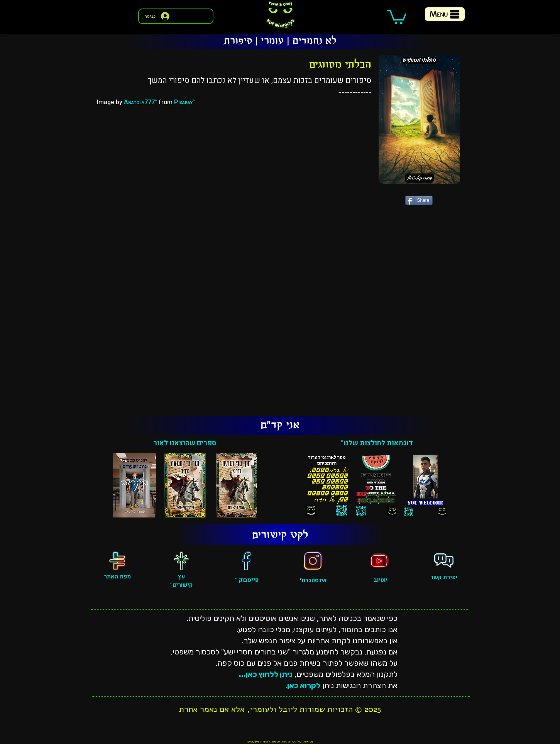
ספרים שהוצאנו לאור (185, 443)
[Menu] (445, 14)
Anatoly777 (139, 102)
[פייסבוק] (247, 561)
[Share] (419, 200)
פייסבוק (248, 580)
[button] (397, 16)
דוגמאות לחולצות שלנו (378, 443)
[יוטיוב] (379, 561)
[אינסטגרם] (313, 561)
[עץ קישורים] (181, 561)
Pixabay (183, 102)
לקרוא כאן (304, 685)
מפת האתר (117, 577)
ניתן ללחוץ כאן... (266, 674)
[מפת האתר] (117, 561)
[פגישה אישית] (444, 561)
